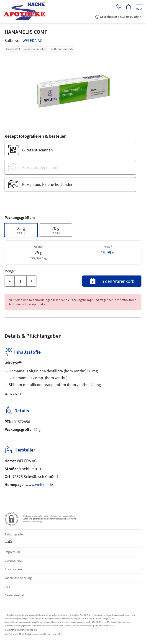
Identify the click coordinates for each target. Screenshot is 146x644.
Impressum (12, 552)
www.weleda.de (39, 484)
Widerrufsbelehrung (18, 578)
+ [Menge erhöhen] (31, 281)
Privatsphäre (13, 569)
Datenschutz (13, 561)
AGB (7, 587)
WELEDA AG (32, 40)
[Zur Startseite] (27, 11)
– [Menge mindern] (10, 281)
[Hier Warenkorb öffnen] (128, 7)
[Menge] (20, 281)
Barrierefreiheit (15, 595)
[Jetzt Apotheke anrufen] (118, 7)
